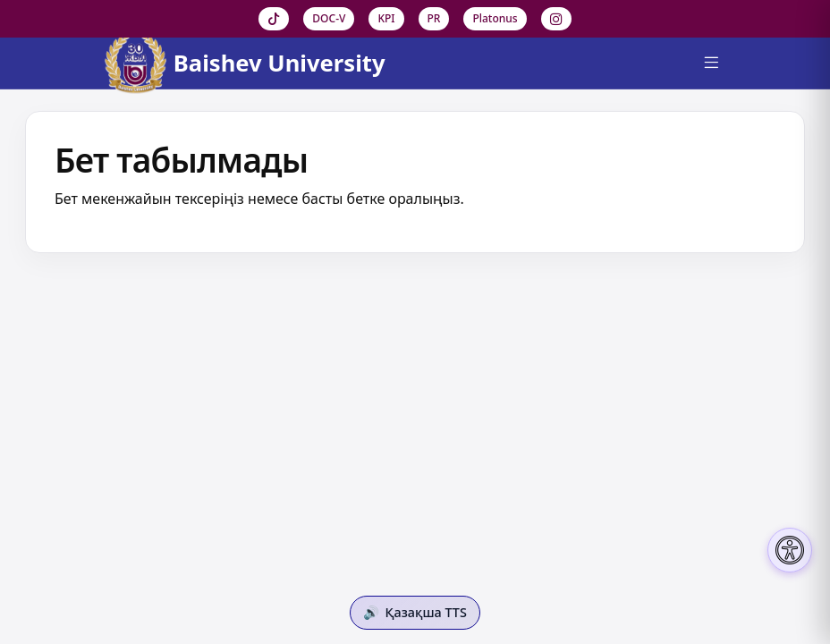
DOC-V (329, 18)
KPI (386, 18)
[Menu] (711, 64)
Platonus (495, 18)
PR (434, 18)
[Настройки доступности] (790, 550)
